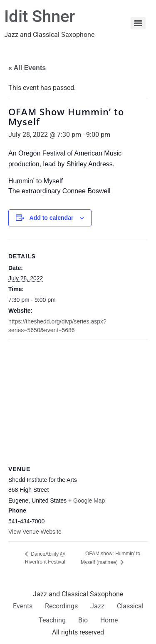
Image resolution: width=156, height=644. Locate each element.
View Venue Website (35, 532)
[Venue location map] (78, 400)
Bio (83, 620)
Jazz (97, 606)
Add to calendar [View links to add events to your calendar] (52, 218)
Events (23, 606)
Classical (130, 606)
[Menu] (138, 23)
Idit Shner (40, 16)
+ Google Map (87, 501)
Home (109, 620)
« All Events (27, 68)
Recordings (61, 606)
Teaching (52, 620)
